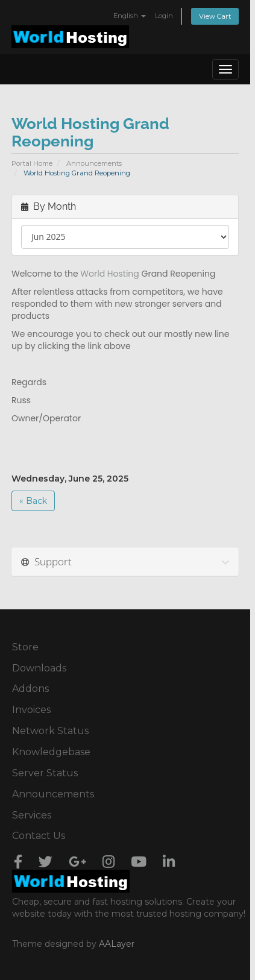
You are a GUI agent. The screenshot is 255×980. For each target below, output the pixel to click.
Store (25, 647)
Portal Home (32, 163)
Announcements (94, 163)
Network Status (50, 731)
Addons (30, 689)
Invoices (31, 710)
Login (164, 16)
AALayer (117, 944)
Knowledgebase (51, 752)
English (130, 16)
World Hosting (109, 274)
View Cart (215, 16)
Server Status (45, 773)
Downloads (39, 668)
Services (32, 815)
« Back (33, 501)
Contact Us (39, 836)
